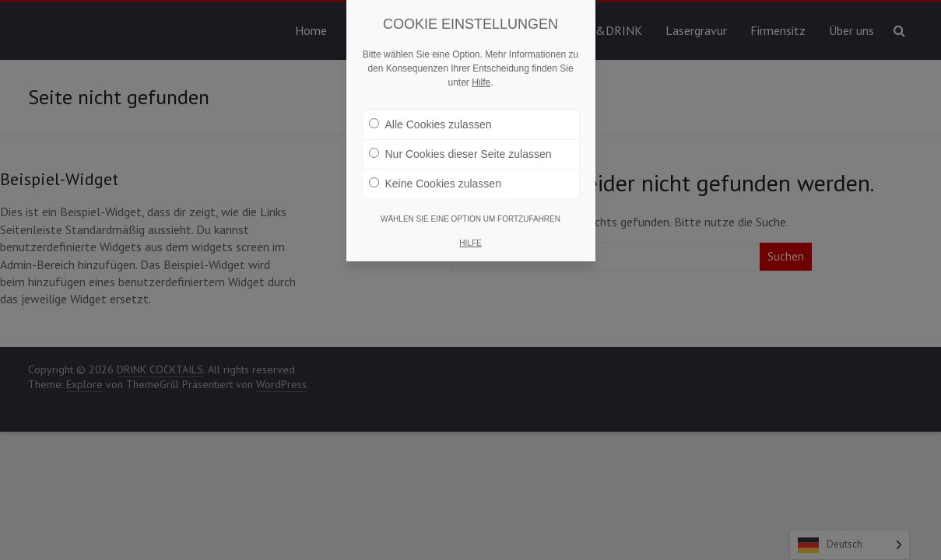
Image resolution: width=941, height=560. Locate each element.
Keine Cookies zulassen (435, 184)
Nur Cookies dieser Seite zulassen (460, 154)
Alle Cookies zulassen (430, 124)
